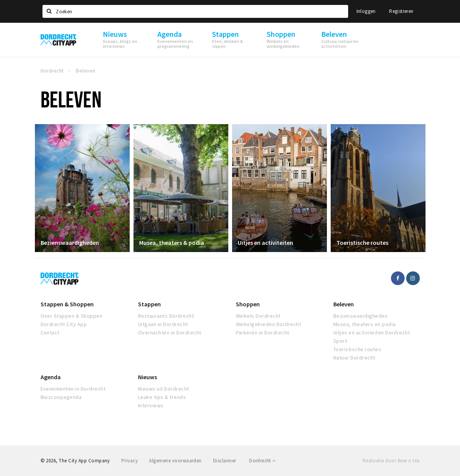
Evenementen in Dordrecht (73, 389)
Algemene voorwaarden (175, 461)
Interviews (151, 405)
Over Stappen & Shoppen (72, 316)
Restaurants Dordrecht (166, 316)
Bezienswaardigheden (70, 243)
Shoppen (248, 304)
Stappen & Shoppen (67, 304)
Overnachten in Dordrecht (170, 333)
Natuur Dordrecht (354, 358)
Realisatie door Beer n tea (391, 461)
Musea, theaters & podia (172, 243)
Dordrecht (262, 461)
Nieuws (148, 377)
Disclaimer (225, 461)
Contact (50, 333)
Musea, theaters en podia (365, 324)
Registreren (401, 11)
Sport (340, 341)
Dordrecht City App (64, 324)
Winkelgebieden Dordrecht (269, 324)
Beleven (344, 304)
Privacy (130, 461)
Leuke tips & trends (162, 397)
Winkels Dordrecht (258, 316)
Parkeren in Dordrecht (263, 333)
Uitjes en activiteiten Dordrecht (372, 333)
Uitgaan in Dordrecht (163, 324)
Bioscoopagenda (61, 397)
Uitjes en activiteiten (265, 243)
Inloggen (366, 11)
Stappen (149, 304)
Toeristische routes (362, 243)
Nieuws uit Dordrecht (164, 389)
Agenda (51, 377)
